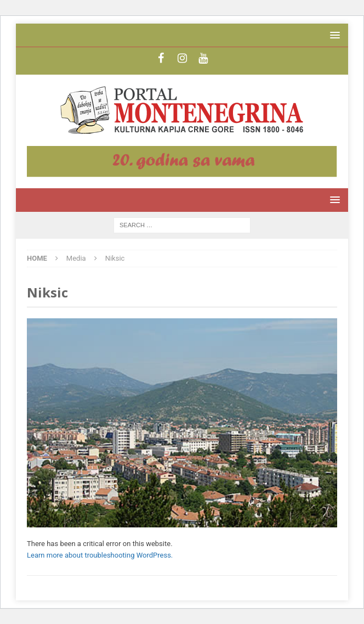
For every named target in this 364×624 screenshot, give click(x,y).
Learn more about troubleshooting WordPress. (100, 555)
